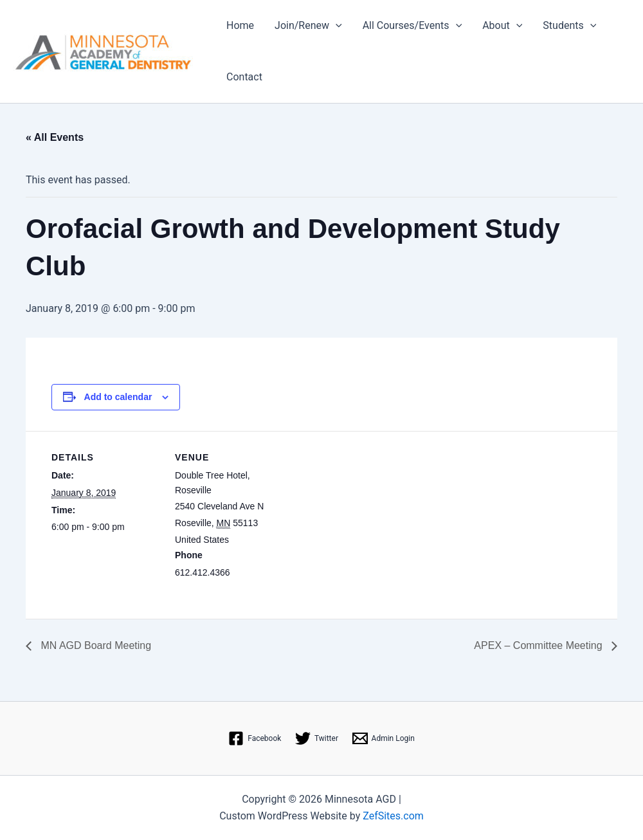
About (502, 26)
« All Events (55, 137)
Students (569, 26)
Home (240, 25)
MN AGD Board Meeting (95, 645)
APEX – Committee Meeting (539, 645)
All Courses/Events (412, 26)
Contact (244, 77)
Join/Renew (308, 26)
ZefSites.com (393, 816)
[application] (336, 26)
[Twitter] (317, 738)
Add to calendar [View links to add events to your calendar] (118, 397)
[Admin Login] (384, 738)
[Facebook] (255, 738)
